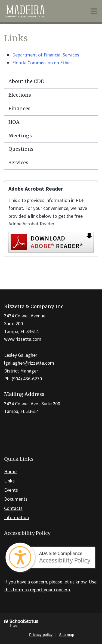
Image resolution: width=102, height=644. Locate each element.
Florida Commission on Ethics (42, 63)
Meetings (20, 136)
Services (18, 162)
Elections (20, 95)
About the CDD (27, 81)
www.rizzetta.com (23, 339)
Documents (16, 499)
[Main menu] (94, 11)
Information (16, 517)
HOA (14, 122)
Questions (21, 149)
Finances (19, 108)
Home (10, 471)
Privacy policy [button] (41, 635)
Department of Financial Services (46, 55)
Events (11, 490)
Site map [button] (67, 635)
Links (9, 481)
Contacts (13, 508)
